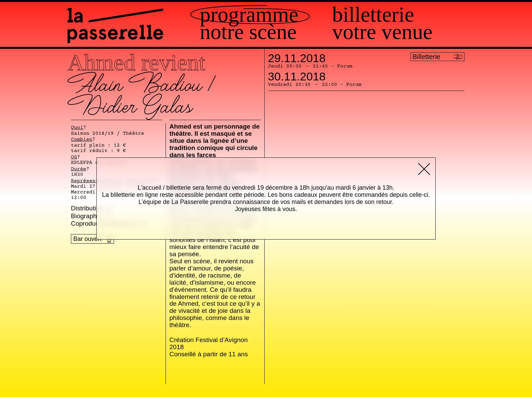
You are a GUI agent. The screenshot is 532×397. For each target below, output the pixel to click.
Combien (82, 140)
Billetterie (373, 15)
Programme (249, 15)
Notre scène (248, 32)
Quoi (77, 128)
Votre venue (382, 32)
